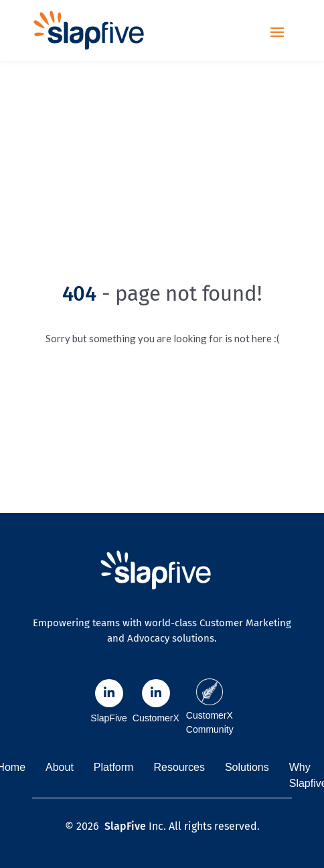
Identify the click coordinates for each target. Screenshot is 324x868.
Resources (179, 767)
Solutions (247, 767)
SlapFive (125, 826)
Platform (114, 767)
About (60, 767)
